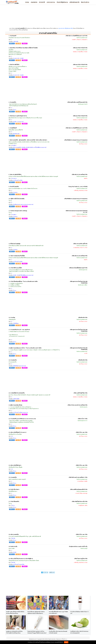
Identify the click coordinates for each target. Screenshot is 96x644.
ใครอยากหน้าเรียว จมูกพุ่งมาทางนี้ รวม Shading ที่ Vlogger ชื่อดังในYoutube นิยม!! (37, 632)
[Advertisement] (48, 16)
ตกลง (66, 642)
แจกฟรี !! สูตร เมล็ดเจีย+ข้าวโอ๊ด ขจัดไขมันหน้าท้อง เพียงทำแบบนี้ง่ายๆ (15, 612)
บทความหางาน (51, 2)
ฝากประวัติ (42, 2)
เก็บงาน (25, 43)
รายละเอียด (18, 43)
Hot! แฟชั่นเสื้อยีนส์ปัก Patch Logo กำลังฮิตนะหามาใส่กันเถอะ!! (58, 612)
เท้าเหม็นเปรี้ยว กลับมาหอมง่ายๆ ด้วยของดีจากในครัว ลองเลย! (58, 632)
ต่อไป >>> (52, 572)
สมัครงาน (12, 43)
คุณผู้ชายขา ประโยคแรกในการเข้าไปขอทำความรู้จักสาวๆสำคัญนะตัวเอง (14, 632)
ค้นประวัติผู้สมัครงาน (62, 2)
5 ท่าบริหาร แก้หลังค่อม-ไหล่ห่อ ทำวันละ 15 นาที (79, 612)
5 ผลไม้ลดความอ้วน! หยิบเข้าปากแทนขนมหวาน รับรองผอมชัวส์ (79, 632)
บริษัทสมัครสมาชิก (74, 2)
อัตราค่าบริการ (85, 2)
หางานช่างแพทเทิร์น (20, 28)
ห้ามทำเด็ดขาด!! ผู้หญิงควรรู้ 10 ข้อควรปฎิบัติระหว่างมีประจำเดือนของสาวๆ (36, 612)
